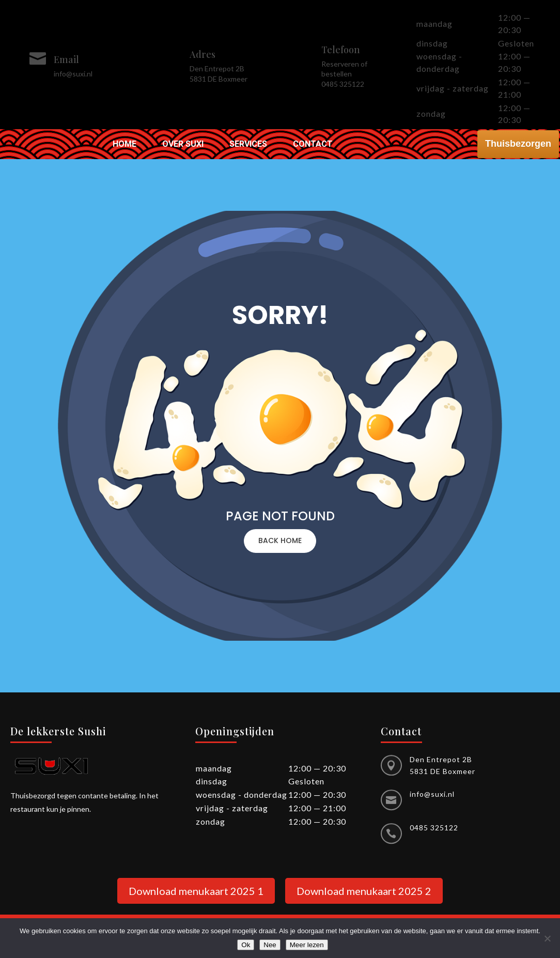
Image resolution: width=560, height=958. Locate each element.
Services (248, 145)
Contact (313, 145)
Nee (270, 945)
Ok (246, 945)
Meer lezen (307, 945)
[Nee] (547, 938)
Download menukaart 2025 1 (196, 891)
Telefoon (341, 50)
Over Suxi (183, 145)
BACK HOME (280, 540)
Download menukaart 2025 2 (364, 891)
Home (125, 145)
